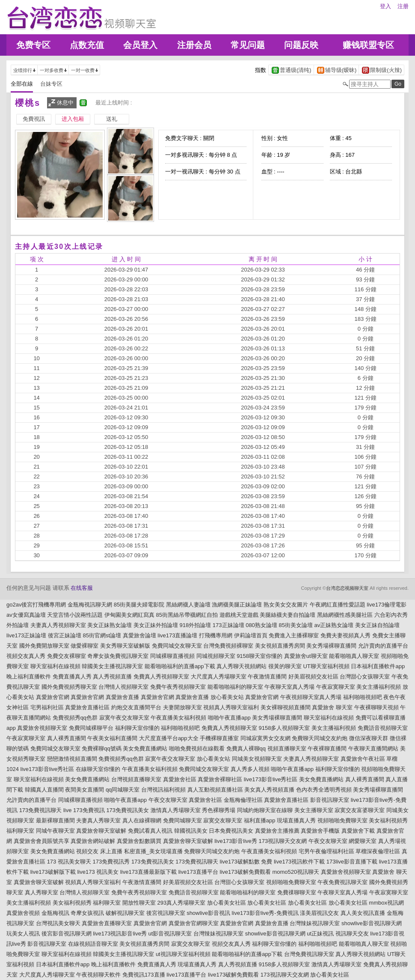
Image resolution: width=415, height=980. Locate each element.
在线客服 (82, 588)
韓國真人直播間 (44, 790)
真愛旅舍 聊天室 (332, 707)
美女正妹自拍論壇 (377, 625)
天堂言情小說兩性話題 (75, 615)
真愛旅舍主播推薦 (277, 831)
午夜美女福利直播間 (112, 738)
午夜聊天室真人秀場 (289, 687)
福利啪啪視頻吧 (363, 697)
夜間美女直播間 (84, 790)
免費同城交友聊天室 (177, 646)
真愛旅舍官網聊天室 (194, 923)
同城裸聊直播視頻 (172, 656)
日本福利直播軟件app (378, 666)
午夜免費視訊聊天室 (342, 882)
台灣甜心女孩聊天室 (365, 677)
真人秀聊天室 (41, 892)
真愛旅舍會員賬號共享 (41, 841)
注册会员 (194, 45)
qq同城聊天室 (123, 790)
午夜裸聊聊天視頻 (376, 707)
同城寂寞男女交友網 (265, 738)
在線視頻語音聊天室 (93, 944)
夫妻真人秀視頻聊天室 (58, 625)
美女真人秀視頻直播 (269, 790)
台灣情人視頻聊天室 (123, 687)
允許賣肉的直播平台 (383, 646)
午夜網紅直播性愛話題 (338, 605)
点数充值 (87, 45)
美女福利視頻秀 (388, 820)
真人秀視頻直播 (112, 677)
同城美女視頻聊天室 (257, 759)
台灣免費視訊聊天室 (309, 954)
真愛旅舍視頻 (23, 913)
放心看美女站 (227, 697)
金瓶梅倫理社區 (243, 800)
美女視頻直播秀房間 (280, 646)
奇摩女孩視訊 (87, 913)
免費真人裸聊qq (246, 748)
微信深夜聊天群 (369, 738)
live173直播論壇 (177, 635)
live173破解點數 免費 (246, 862)
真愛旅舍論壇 (139, 635)
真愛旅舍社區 (180, 779)
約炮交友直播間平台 (136, 707)
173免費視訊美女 (127, 810)
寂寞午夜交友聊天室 (124, 718)
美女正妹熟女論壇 (110, 625)
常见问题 (248, 45)
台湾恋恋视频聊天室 (347, 588)
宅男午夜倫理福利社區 (326, 851)
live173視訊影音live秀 (120, 934)
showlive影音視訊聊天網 (372, 923)
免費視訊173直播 (144, 975)
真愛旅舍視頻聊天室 (42, 728)
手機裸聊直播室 (219, 738)
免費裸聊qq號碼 (101, 748)
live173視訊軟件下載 (299, 862)
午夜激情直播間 (267, 677)
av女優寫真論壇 (26, 615)
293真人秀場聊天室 (182, 903)
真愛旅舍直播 (122, 697)
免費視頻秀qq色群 (75, 718)
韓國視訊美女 (191, 831)
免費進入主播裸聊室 (294, 635)
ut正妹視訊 (320, 934)
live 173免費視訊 (84, 810)
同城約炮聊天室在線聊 (265, 810)
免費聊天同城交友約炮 (320, 738)
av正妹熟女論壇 (334, 625)
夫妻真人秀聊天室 (98, 820)
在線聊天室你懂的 (98, 769)
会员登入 (140, 45)
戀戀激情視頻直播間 (72, 759)
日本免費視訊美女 (231, 831)
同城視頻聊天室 (216, 656)
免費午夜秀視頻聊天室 (178, 687)
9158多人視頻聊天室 (284, 728)
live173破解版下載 (53, 872)
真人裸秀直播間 (67, 738)
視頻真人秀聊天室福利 (231, 707)
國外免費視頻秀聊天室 (69, 687)
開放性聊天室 (139, 903)
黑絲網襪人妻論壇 (188, 605)
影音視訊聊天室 (330, 800)
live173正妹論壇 (26, 635)
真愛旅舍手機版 (320, 831)
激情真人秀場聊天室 (176, 810)
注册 (403, 6)
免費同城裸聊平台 (91, 728)
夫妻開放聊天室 (182, 707)
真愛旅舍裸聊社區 (220, 779)
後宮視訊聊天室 (166, 913)
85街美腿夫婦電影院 (139, 605)
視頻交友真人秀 (26, 656)
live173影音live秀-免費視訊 (265, 913)
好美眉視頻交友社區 (313, 677)
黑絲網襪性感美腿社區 (345, 615)
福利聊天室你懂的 (137, 728)
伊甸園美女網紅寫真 (129, 615)
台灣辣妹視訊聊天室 (315, 923)
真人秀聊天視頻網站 (242, 666)
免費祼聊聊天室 (297, 892)
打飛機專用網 (216, 635)
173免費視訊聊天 (41, 810)
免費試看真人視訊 (150, 831)
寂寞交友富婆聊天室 (360, 810)
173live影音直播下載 (352, 862)
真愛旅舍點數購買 (139, 841)
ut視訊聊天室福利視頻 (183, 954)
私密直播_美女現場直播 (153, 851)
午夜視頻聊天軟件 (98, 975)
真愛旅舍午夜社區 (363, 759)
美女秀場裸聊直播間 (331, 646)
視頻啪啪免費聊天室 (342, 820)
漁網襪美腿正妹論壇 (237, 605)
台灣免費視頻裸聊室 (228, 646)
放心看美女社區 (227, 903)
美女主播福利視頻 (379, 687)
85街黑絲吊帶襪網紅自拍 (187, 615)
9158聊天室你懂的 (259, 656)
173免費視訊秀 (111, 862)
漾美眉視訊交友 (319, 913)
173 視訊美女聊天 (69, 862)
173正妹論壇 (228, 625)
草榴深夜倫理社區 (378, 851)
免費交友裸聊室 (67, 656)
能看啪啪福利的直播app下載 (180, 666)
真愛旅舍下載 (358, 831)
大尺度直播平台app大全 (169, 738)
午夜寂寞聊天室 (336, 687)
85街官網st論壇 (102, 635)
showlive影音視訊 (208, 913)
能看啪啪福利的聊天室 (235, 687)
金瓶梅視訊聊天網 (90, 605)
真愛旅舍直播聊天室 (107, 923)
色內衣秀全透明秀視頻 (324, 790)
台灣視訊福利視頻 (163, 790)
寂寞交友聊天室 (223, 820)
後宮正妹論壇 (65, 635)
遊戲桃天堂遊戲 (239, 615)
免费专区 (33, 45)
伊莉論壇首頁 (251, 635)
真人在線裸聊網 (142, 820)
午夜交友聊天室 (168, 800)
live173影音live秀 (236, 841)
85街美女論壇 (295, 625)
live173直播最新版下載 (148, 872)
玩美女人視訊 (23, 934)
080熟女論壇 (261, 625)
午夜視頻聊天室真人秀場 (311, 697)
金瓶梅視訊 (55, 913)
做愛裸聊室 (84, 646)
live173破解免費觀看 (245, 872)
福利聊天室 (20, 831)
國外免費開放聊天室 (44, 646)
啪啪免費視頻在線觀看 (197, 748)
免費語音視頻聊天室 (383, 728)
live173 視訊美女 (98, 872)
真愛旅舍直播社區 (87, 707)
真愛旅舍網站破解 (93, 841)
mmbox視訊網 (386, 903)
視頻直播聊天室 (287, 748)
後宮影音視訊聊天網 (67, 934)
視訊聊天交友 (352, 934)
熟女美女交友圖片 (286, 605)
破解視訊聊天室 (125, 913)
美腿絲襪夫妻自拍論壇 (288, 615)
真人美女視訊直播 (363, 913)
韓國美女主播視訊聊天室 (112, 666)
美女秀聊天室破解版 (125, 646)
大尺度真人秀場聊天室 (219, 677)
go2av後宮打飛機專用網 (36, 605)
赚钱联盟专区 (368, 45)
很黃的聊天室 (285, 666)
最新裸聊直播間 (55, 820)
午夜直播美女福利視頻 (178, 718)
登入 (385, 6)
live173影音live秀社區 (47, 769)
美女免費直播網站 (145, 748)
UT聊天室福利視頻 (326, 666)
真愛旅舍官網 (53, 697)
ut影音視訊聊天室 (170, 934)
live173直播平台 (198, 872)
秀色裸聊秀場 (219, 810)
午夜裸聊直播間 (327, 748)
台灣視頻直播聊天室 (136, 779)
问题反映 (301, 45)
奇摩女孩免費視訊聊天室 (118, 656)
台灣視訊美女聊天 (58, 923)
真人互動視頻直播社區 (215, 790)
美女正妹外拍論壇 (156, 625)
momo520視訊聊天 (296, 872)
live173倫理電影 (387, 605)
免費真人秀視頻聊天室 (161, 677)
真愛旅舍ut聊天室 (306, 656)
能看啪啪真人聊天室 (354, 656)
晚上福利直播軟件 (29, 677)
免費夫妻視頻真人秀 (345, 635)
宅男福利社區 (47, 707)
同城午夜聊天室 (55, 831)
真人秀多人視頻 (250, 769)
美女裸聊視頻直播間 (286, 707)
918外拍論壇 (196, 625)
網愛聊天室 (363, 841)
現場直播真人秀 (296, 820)
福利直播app (260, 820)
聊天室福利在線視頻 (55, 666)
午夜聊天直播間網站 (373, 748)
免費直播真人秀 (72, 677)
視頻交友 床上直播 (99, 851)
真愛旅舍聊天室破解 (101, 831)
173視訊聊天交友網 (283, 841)
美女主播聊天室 (314, 810)
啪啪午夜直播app (229, 718)
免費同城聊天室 (182, 820)
